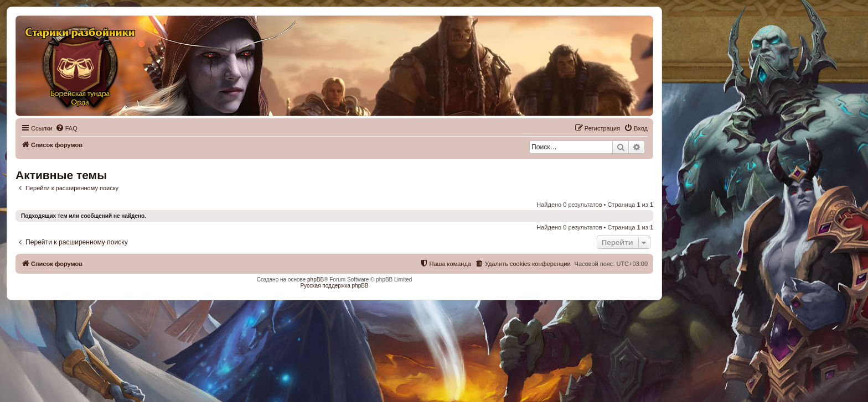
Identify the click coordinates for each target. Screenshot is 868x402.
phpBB (316, 280)
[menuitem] (66, 128)
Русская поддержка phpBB (334, 286)
